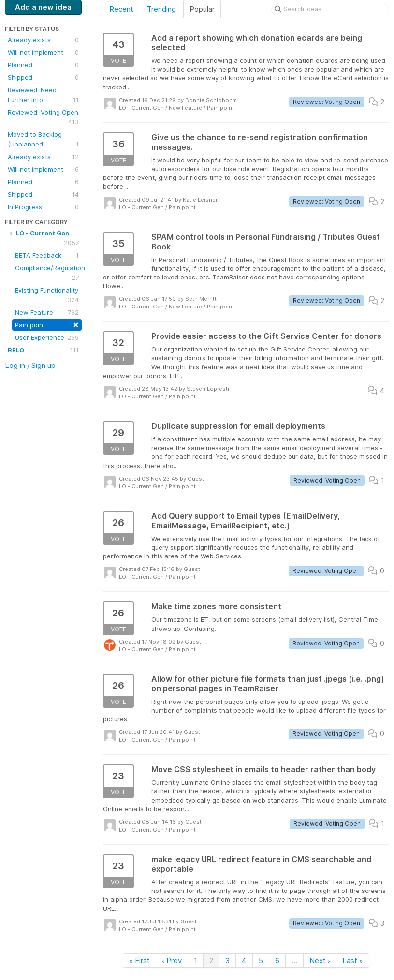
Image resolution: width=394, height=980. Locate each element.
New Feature (47, 312)
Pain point (47, 324)
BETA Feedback (47, 255)
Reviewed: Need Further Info (43, 95)
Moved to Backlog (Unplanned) (43, 140)
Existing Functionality (47, 295)
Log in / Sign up (30, 365)
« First (139, 960)
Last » (353, 960)
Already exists (43, 40)
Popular (202, 9)
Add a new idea (43, 7)
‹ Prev (172, 960)
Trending (161, 9)
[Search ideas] (330, 9)
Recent (121, 9)
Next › (320, 960)
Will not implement (43, 52)
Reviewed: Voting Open (43, 117)
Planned (43, 65)
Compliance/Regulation (48, 273)
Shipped (43, 77)
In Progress (43, 207)
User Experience (47, 337)
